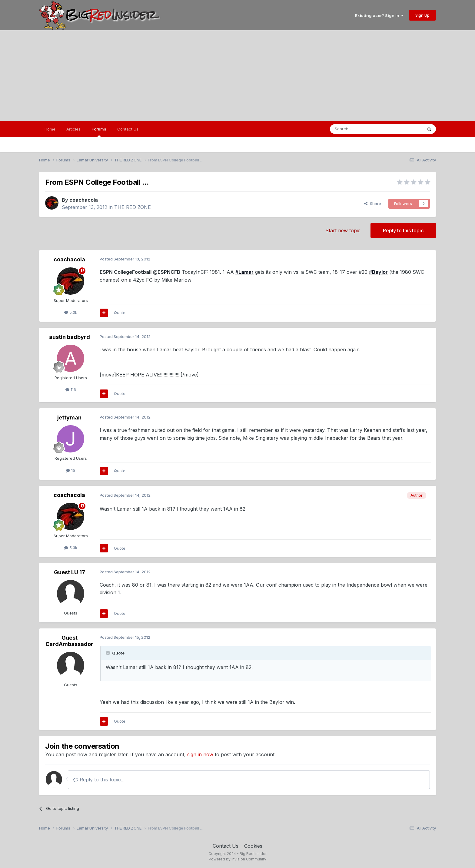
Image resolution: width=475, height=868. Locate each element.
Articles (73, 129)
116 (71, 389)
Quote (120, 313)
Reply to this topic (403, 230)
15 (71, 470)
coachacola (84, 200)
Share (373, 204)
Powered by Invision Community (237, 859)
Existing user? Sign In (379, 15)
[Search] (361, 129)
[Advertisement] (237, 76)
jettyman (69, 417)
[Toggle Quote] (108, 653)
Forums (99, 132)
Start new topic (343, 230)
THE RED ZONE (133, 207)
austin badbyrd (70, 337)
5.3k (71, 312)
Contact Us (128, 129)
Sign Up (422, 15)
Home (50, 129)
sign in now (200, 754)
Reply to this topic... (99, 780)
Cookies (253, 846)
